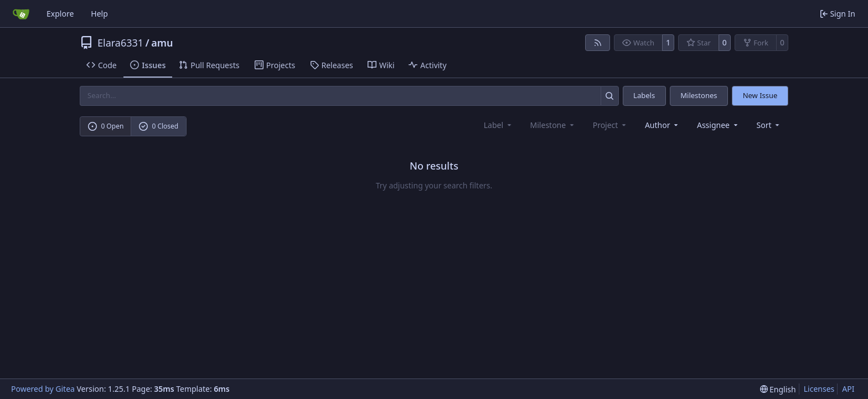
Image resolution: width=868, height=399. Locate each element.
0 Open (106, 126)
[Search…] (610, 96)
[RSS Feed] (598, 43)
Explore (60, 14)
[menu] (769, 125)
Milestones (699, 95)
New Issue (760, 95)
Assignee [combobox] (718, 125)
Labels (644, 95)
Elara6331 (120, 43)
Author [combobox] (662, 125)
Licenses (819, 389)
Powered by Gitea (43, 389)
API (848, 389)
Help (99, 14)
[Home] (21, 14)
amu (162, 43)
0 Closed (159, 126)
